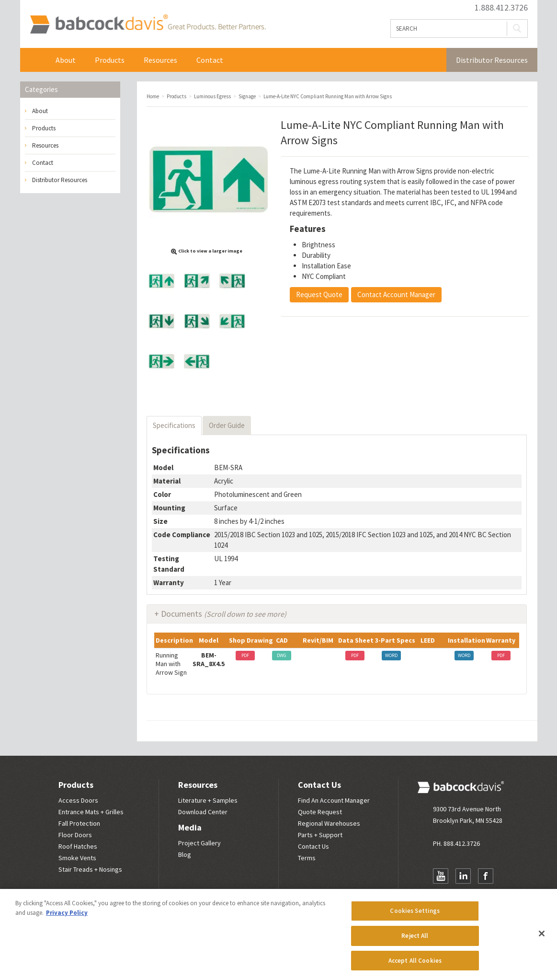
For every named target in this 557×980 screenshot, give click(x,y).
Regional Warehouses (329, 823)
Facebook (486, 876)
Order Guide (227, 425)
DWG (282, 655)
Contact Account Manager (396, 294)
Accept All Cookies (415, 965)
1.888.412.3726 (501, 8)
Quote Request (320, 812)
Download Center (203, 812)
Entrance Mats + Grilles (91, 812)
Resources (160, 60)
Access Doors (78, 800)
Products (110, 60)
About (66, 60)
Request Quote (319, 294)
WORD (391, 655)
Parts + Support (320, 835)
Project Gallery (199, 843)
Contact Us (319, 785)
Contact (210, 60)
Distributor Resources (492, 60)
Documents (224, 614)
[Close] (542, 938)
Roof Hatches (78, 846)
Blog (185, 854)
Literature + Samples (208, 800)
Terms (307, 858)
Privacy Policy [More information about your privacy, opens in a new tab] (67, 917)
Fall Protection (79, 823)
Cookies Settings (415, 915)
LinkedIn (463, 876)
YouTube (441, 876)
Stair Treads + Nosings (90, 869)
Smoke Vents (77, 858)
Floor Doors (75, 835)
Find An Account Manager (334, 800)
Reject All (415, 940)
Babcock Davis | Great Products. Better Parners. (148, 24)
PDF (245, 655)
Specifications (174, 425)
